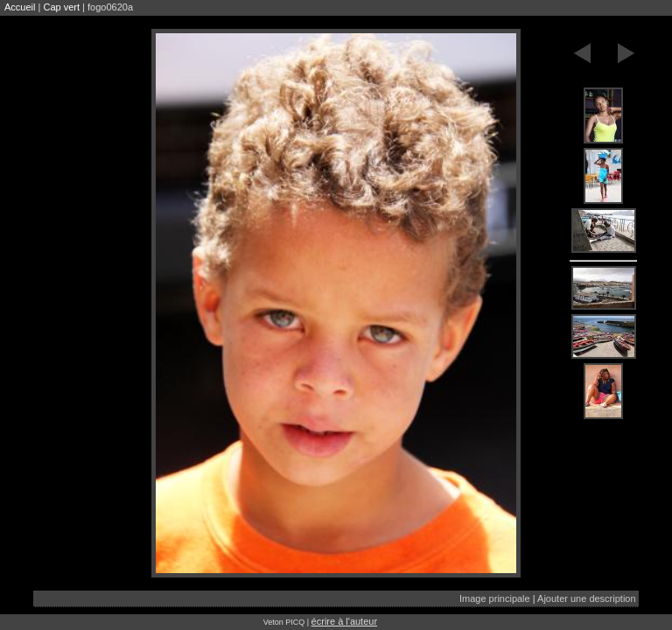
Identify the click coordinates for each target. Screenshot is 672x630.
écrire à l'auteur (344, 621)
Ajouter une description (587, 598)
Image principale (495, 598)
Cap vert (61, 7)
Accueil (20, 7)
